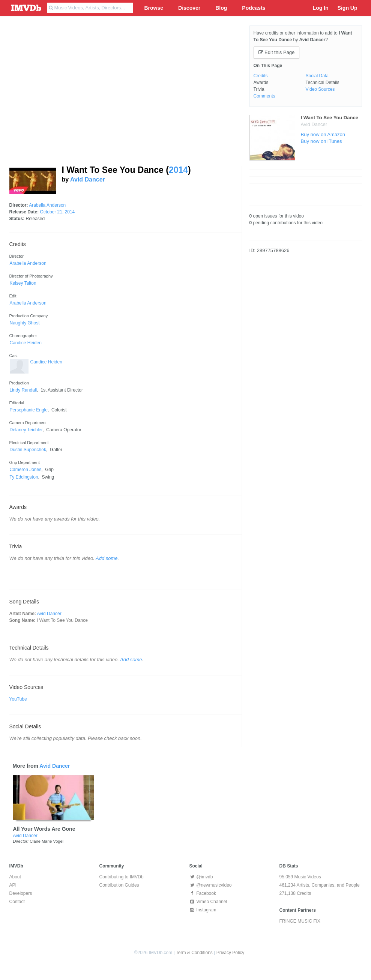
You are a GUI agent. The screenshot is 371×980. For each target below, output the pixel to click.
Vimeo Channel (208, 902)
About (15, 877)
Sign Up (348, 8)
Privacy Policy (231, 953)
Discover (189, 8)
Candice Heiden (46, 362)
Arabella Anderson (47, 205)
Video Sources (320, 89)
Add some (107, 558)
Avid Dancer (88, 179)
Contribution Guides (119, 885)
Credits (261, 76)
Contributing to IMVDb (122, 877)
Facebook (203, 893)
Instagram (203, 910)
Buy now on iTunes (321, 141)
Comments (264, 96)
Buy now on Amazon (323, 134)
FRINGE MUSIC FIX (300, 921)
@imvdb (201, 877)
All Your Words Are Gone (44, 829)
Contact (17, 902)
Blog (221, 8)
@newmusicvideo (211, 885)
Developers (21, 893)
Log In (321, 8)
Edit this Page (277, 52)
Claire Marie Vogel (47, 841)
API (13, 885)
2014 (178, 170)
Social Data (317, 76)
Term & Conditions (194, 953)
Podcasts (254, 8)
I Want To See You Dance (330, 118)
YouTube (18, 699)
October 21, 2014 (58, 212)
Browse (154, 8)
